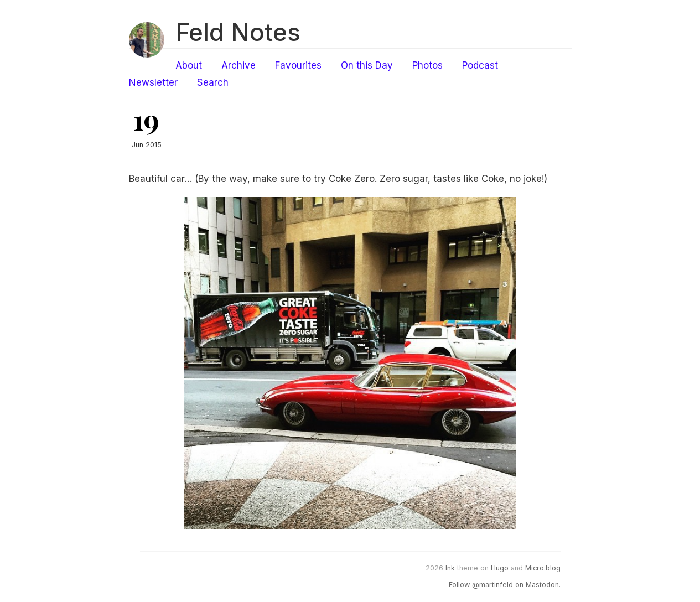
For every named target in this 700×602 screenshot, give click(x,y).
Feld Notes (238, 32)
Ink (450, 568)
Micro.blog (543, 568)
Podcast (480, 65)
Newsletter (153, 82)
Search (213, 82)
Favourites (298, 65)
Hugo (500, 568)
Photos (427, 65)
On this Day (367, 65)
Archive (238, 65)
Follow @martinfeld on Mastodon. (505, 585)
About (189, 65)
